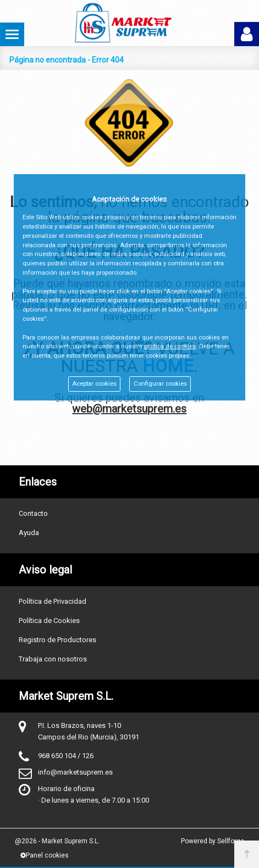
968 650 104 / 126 (66, 756)
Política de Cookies (49, 621)
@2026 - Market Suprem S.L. (57, 841)
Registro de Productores (57, 640)
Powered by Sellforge (213, 841)
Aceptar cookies (94, 384)
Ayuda (29, 533)
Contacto (33, 513)
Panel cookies (45, 855)
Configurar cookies (160, 384)
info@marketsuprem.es (75, 772)
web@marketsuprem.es (129, 409)
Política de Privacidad (53, 601)
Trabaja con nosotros (53, 659)
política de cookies (170, 346)
